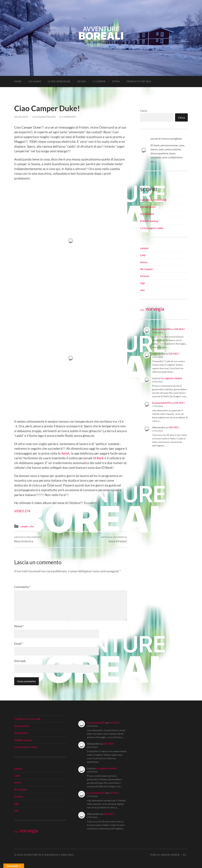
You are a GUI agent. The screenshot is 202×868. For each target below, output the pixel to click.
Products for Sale (139, 81)
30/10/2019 (21, 117)
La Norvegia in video (152, 228)
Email (19, 643)
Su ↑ (185, 855)
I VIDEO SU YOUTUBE (153, 200)
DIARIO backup (149, 221)
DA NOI (82, 81)
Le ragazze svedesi (172, 378)
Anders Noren (170, 855)
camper (24, 526)
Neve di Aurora (28, 539)
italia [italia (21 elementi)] (142, 310)
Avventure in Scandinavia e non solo (49, 855)
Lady (143, 255)
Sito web (20, 661)
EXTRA (116, 81)
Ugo (143, 283)
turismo (145, 276)
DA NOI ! (180, 329)
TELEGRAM (147, 214)
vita (31, 526)
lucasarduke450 (44, 117)
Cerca (143, 111)
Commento (22, 587)
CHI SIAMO (35, 81)
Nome (19, 626)
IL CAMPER (99, 81)
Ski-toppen (146, 269)
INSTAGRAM (148, 207)
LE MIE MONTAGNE (59, 81)
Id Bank (98, 458)
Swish (65, 453)
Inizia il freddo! (114, 539)
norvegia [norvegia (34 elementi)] (155, 309)
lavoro (144, 262)
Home (18, 81)
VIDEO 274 (22, 511)
